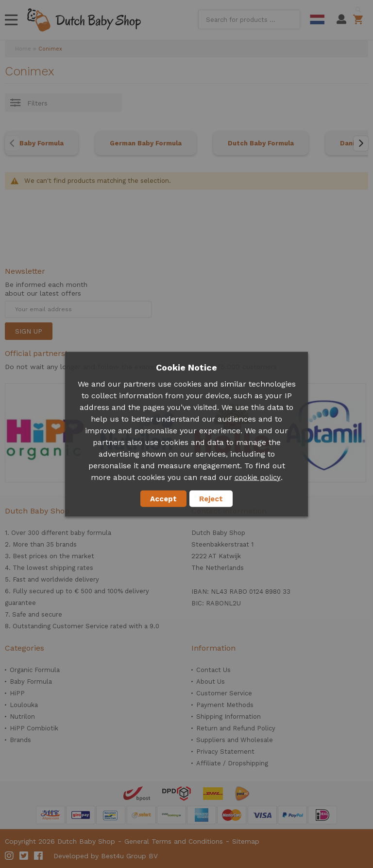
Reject (211, 498)
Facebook (39, 856)
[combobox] (249, 19)
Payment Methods (225, 705)
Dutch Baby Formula (261, 143)
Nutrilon (22, 717)
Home (23, 49)
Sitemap (246, 841)
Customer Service (224, 693)
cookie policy (258, 477)
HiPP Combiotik (34, 728)
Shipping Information (229, 717)
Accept (163, 498)
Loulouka (24, 705)
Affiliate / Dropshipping (232, 763)
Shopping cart (360, 19)
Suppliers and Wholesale (235, 740)
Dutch (317, 19)
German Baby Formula (146, 143)
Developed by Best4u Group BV (106, 856)
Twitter (24, 856)
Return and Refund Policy (236, 728)
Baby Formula (42, 143)
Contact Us (213, 670)
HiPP (17, 693)
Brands (20, 740)
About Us (211, 682)
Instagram (10, 856)
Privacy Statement (225, 752)
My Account (341, 19)
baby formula (91, 533)
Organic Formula (35, 670)
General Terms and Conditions (174, 841)
